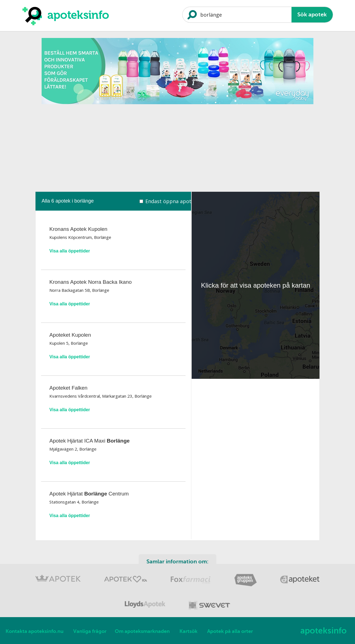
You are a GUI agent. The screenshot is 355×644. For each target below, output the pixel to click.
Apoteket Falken (68, 388)
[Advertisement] (177, 146)
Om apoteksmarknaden (142, 631)
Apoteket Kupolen (70, 335)
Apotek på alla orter (230, 631)
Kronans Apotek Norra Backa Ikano (91, 282)
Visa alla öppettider (70, 251)
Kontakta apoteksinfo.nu (35, 631)
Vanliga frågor (90, 631)
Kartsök (188, 631)
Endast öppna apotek (171, 201)
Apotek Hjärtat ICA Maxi (89, 441)
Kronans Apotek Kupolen (78, 229)
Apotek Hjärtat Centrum (89, 494)
